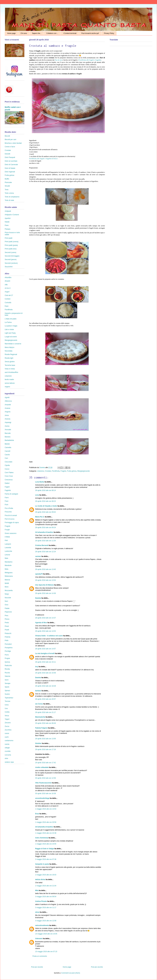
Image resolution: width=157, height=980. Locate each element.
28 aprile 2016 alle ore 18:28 (45, 686)
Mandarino (9, 562)
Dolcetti (7, 154)
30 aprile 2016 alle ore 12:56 (45, 778)
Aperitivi (8, 218)
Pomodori (8, 644)
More (7, 587)
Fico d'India (9, 508)
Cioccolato (9, 462)
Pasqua (8, 229)
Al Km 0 (8, 288)
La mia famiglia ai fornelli (45, 653)
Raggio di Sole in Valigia (45, 849)
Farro (7, 498)
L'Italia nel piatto (11, 319)
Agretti (7, 397)
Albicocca (8, 401)
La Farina (8, 322)
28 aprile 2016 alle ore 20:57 (45, 699)
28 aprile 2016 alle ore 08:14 (45, 490)
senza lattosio (10, 383)
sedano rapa (9, 762)
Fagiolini (8, 490)
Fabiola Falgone (41, 728)
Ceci (6, 458)
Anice (7, 415)
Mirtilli (7, 583)
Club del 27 (9, 295)
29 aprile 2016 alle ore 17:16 (45, 749)
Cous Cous (9, 476)
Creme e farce (10, 147)
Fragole (63, 471)
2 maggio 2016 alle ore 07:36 (46, 859)
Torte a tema (9, 193)
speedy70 (39, 574)
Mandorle (8, 565)
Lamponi (8, 544)
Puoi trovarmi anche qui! (90, 33)
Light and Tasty (10, 333)
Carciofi (8, 451)
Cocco (7, 469)
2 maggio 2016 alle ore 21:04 (46, 886)
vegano (7, 387)
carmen (38, 556)
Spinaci (7, 691)
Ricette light (9, 358)
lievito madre (9, 379)
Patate (7, 608)
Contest (8, 299)
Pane (7, 225)
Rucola (7, 673)
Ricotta (7, 669)
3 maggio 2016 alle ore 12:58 (46, 921)
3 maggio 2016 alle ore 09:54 (46, 897)
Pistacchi (8, 633)
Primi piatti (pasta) (11, 245)
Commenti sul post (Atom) (71, 973)
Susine (7, 694)
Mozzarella (9, 590)
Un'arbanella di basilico (44, 532)
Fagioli (7, 487)
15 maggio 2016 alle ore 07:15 (46, 952)
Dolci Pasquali (10, 157)
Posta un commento (40, 956)
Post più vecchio (97, 967)
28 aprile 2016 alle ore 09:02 (45, 512)
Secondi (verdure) (11, 263)
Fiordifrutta (56, 471)
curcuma (8, 755)
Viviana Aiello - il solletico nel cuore (49, 636)
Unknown (39, 939)
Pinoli (7, 626)
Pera (6, 616)
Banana (8, 437)
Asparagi (8, 422)
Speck (7, 687)
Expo (7, 306)
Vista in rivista (10, 369)
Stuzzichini (9, 267)
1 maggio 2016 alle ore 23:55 (46, 844)
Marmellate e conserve (13, 344)
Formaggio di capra (12, 523)
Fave (7, 501)
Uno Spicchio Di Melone (44, 585)
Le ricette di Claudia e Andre (46, 506)
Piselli (7, 630)
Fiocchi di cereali (11, 515)
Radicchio (8, 666)
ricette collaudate (42, 767)
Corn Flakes (9, 473)
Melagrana (9, 573)
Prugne (7, 658)
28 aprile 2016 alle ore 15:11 (45, 662)
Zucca (7, 726)
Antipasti (8, 211)
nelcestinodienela (42, 925)
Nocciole (8, 598)
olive (6, 758)
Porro (7, 655)
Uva (6, 708)
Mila (37, 890)
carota (7, 744)
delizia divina (40, 880)
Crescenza (9, 480)
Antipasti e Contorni (12, 215)
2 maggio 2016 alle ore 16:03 (46, 875)
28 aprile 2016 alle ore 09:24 (45, 528)
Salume (8, 676)
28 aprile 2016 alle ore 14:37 (45, 618)
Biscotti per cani (10, 139)
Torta (7, 190)
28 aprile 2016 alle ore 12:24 (45, 552)
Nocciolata (9, 351)
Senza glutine (10, 362)
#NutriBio (8, 278)
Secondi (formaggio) (12, 256)
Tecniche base (10, 365)
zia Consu (39, 704)
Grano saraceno (11, 533)
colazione (41, 471)
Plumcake (8, 182)
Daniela (42, 468)
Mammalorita (40, 717)
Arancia (8, 419)
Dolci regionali (10, 172)
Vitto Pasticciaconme (43, 783)
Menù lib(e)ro (10, 347)
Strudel (7, 186)
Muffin (7, 179)
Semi (7, 680)
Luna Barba (40, 482)
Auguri (7, 292)
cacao (7, 733)
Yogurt (7, 719)
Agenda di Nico (41, 623)
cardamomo (9, 741)
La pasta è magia (11, 326)
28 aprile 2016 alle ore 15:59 (45, 673)
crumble (8, 751)
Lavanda (8, 548)
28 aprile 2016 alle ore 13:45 (45, 569)
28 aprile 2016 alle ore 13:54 (45, 580)
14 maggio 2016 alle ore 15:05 (46, 934)
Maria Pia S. (40, 517)
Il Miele (7, 537)
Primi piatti (9, 238)
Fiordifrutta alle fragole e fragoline (90, 60)
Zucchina (8, 730)
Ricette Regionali (11, 354)
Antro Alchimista (42, 838)
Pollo (7, 640)
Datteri (7, 483)
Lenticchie (8, 551)
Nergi (7, 594)
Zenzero (8, 723)
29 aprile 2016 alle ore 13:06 (45, 739)
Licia (37, 495)
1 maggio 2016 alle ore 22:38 (46, 833)
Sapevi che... (37, 33)
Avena (7, 426)
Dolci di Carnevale (11, 165)
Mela (6, 569)
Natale (7, 222)
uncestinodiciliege (42, 798)
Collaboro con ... (52, 33)
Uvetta (7, 712)
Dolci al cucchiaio (11, 161)
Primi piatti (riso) (11, 249)
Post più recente (37, 967)
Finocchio (8, 512)
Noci (6, 601)
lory (37, 667)
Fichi (6, 505)
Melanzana (9, 576)
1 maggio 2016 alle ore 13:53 (46, 809)
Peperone (8, 612)
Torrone (8, 701)
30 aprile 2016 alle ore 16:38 (45, 794)
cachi (7, 737)
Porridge (8, 651)
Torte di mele (9, 200)
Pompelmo (9, 648)
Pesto (7, 623)
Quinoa (7, 662)
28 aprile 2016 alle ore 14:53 (45, 631)
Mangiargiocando (84, 471)
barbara (38, 691)
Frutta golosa (72, 471)
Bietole (7, 444)
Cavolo (7, 455)
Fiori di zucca (10, 519)
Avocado (8, 430)
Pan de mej (58, 60)
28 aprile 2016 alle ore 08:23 (45, 501)
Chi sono (24, 33)
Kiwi (6, 540)
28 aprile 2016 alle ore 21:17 (45, 712)
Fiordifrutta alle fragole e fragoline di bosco (43, 159)
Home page (11, 33)
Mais (6, 558)
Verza (7, 716)
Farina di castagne (11, 494)
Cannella (8, 447)
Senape (8, 683)
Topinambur (9, 698)
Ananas (8, 408)
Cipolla (7, 465)
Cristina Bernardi (42, 545)
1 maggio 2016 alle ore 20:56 (46, 822)
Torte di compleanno (12, 197)
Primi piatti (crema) (12, 242)
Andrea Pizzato (41, 901)
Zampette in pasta (42, 864)
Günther (38, 743)
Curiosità (8, 303)
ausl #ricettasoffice (11, 372)
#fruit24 (7, 281)
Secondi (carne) (10, 252)
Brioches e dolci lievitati (13, 143)
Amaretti (8, 405)
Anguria (8, 412)
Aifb (6, 285)
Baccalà (8, 433)
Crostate (48, 471)
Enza (37, 814)
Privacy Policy (109, 33)
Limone (7, 555)
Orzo (6, 605)
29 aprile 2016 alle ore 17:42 (45, 763)
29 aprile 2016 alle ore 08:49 (45, 723)
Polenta (8, 637)
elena (37, 912)
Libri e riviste (9, 330)
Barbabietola (9, 440)
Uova (7, 705)
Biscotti (7, 136)
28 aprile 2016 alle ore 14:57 (45, 649)
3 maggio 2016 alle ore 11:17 (46, 908)
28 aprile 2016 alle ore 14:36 (45, 593)
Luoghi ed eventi (11, 337)
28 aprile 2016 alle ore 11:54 (45, 541)
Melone (7, 580)
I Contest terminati (70, 33)
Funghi (7, 530)
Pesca (7, 619)
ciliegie (7, 748)
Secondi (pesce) (11, 259)
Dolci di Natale (10, 168)
